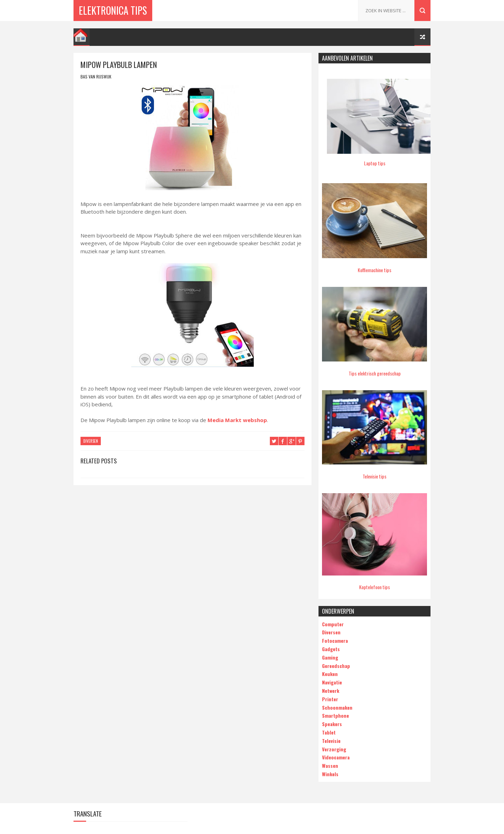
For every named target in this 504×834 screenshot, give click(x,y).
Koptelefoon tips (374, 587)
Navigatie (332, 682)
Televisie (331, 741)
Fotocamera (335, 640)
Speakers (332, 724)
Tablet (329, 732)
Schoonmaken (337, 707)
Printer (330, 699)
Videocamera (336, 757)
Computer (333, 624)
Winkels (330, 774)
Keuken (330, 674)
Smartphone (335, 715)
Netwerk (331, 691)
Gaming (330, 657)
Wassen (330, 766)
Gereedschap (336, 666)
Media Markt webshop (237, 420)
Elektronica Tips (113, 10)
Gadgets (331, 649)
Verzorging (334, 749)
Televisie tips (374, 476)
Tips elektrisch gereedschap (375, 373)
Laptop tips (375, 163)
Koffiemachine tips (374, 270)
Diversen (91, 441)
